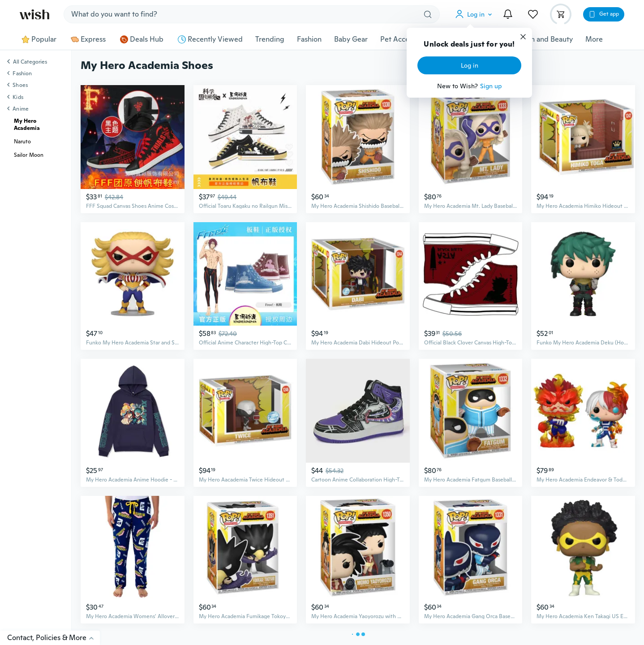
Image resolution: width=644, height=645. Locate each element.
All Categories (30, 62)
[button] (476, 14)
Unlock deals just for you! (469, 45)
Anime (20, 109)
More (594, 39)
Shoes (20, 85)
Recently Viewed (210, 39)
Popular (39, 39)
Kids (18, 97)
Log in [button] (470, 65)
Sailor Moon (29, 155)
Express (88, 39)
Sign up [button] (491, 86)
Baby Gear (351, 39)
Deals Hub (142, 39)
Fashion (309, 39)
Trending (270, 39)
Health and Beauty (543, 39)
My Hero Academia (27, 125)
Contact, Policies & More (54, 638)
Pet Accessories (406, 39)
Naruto (22, 142)
